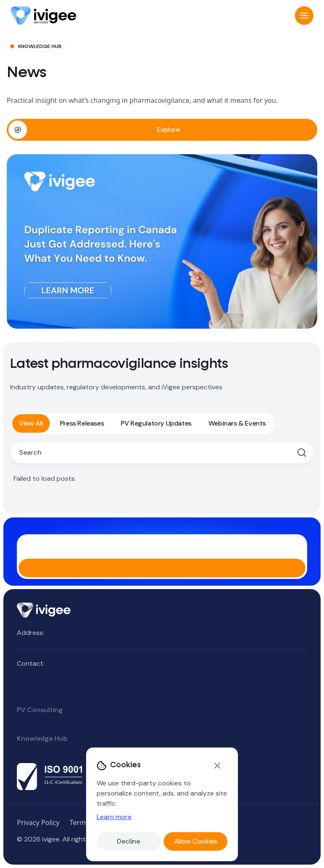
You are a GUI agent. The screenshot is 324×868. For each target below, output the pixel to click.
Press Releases (82, 423)
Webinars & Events (237, 423)
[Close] (217, 766)
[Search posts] (156, 453)
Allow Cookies (196, 841)
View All (31, 423)
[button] (304, 16)
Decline (128, 841)
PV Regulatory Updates (156, 423)
